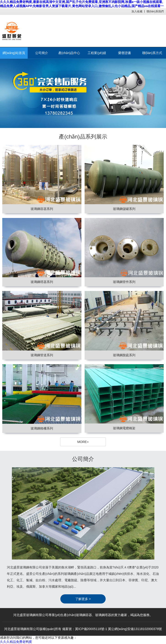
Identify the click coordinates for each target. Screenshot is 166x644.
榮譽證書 (125, 53)
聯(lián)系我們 (155, 11)
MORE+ (83, 442)
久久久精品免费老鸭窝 (16, 642)
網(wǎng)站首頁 (14, 53)
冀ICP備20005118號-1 (91, 629)
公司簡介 (42, 53)
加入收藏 (137, 11)
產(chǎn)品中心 (69, 53)
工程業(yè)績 (97, 53)
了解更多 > (83, 599)
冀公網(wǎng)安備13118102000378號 (135, 629)
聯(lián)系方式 (152, 53)
